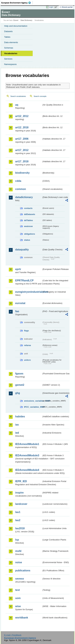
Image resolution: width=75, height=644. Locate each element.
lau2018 (20, 528)
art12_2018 (22, 127)
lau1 (18, 512)
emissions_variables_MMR (33, 401)
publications (23, 571)
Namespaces (10, 64)
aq (17, 105)
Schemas (9, 48)
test (17, 590)
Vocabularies (11, 53)
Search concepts (40, 96)
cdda (18, 181)
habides (20, 416)
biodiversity (22, 173)
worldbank (22, 618)
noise (19, 562)
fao (17, 311)
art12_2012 (22, 116)
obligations (29, 234)
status (27, 240)
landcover (21, 504)
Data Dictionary (26, 20)
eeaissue (28, 226)
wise (18, 606)
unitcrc (27, 360)
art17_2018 (22, 161)
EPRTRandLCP (24, 281)
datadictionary (24, 197)
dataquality (22, 250)
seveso (20, 579)
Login (51, 7)
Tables (7, 37)
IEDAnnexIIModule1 (27, 444)
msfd (18, 551)
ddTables (28, 220)
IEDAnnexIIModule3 (27, 455)
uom (18, 598)
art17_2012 (22, 150)
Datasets (8, 31)
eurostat (20, 303)
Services (8, 59)
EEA (17, 3)
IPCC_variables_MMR (33, 407)
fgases (19, 374)
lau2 (18, 520)
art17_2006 (22, 139)
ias (17, 425)
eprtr (18, 269)
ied (17, 433)
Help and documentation (16, 26)
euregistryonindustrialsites (29, 292)
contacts (28, 208)
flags (26, 331)
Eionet (16, 20)
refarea (27, 345)
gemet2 (20, 385)
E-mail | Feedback (13, 635)
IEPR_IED (21, 481)
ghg (18, 393)
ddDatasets (30, 214)
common (21, 189)
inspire (19, 493)
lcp (17, 540)
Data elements (11, 42)
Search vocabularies (18, 96)
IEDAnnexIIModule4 (27, 470)
